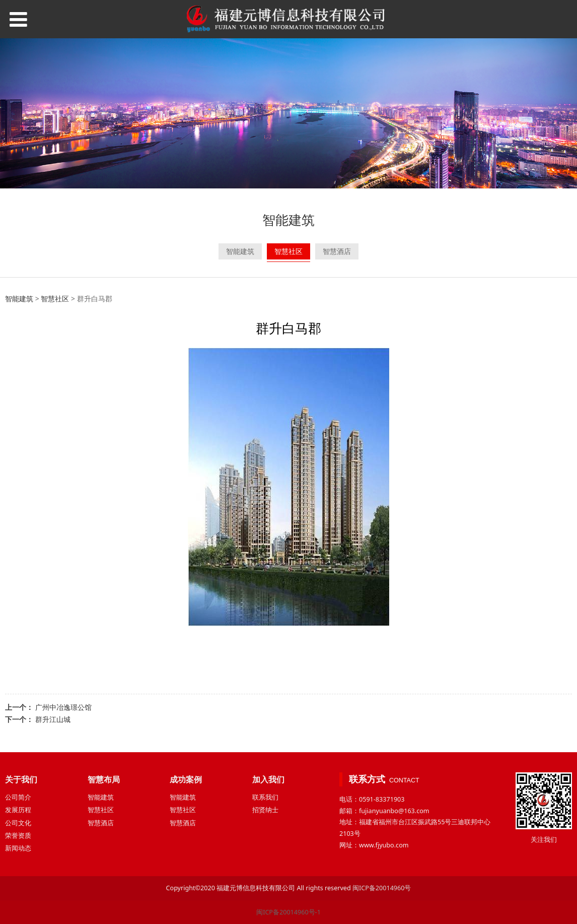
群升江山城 (53, 719)
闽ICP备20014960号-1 (288, 912)
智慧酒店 (337, 251)
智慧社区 (288, 251)
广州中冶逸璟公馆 (63, 707)
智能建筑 (240, 251)
